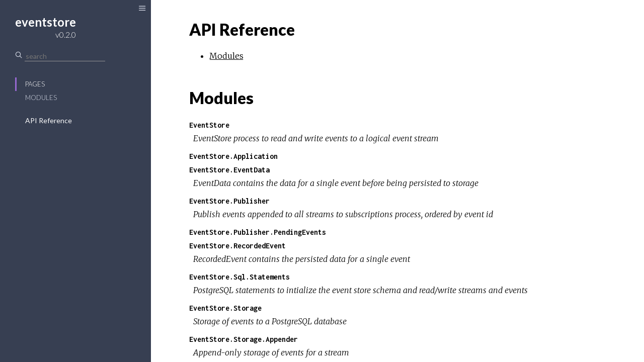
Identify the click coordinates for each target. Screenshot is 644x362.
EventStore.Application (233, 156)
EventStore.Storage (225, 308)
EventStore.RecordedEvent (237, 246)
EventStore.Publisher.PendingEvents (258, 232)
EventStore (209, 125)
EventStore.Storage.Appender (244, 339)
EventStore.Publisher (229, 201)
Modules (41, 98)
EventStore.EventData (229, 170)
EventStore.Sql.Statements (239, 277)
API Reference (49, 120)
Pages (35, 84)
